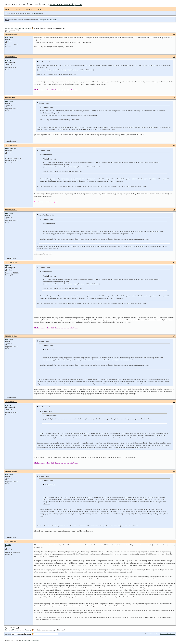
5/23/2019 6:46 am (11, 336)
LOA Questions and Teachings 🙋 (22, 28)
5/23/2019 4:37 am (11, 57)
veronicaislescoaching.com (66, 4)
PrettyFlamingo (11, 149)
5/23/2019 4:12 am (11, 34)
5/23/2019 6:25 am (11, 262)
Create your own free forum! (48, 20)
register (40, 13)
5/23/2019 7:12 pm (11, 541)
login (33, 13)
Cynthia (8, 60)
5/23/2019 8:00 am (11, 402)
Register (29, 9)
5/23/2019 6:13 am (11, 210)
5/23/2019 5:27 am (11, 145)
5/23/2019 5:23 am (11, 98)
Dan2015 (8, 545)
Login (39, 9)
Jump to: (32, 634)
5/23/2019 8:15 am (11, 471)
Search (18, 9)
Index (7, 9)
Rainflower (9, 37)
